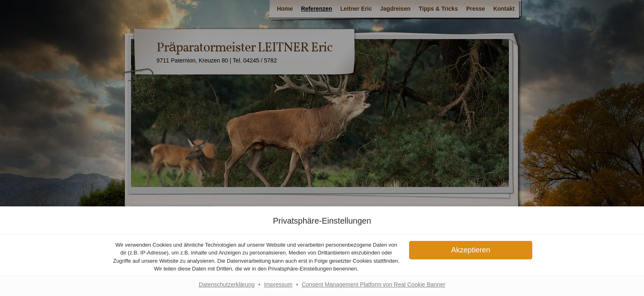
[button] (471, 250)
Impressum (278, 284)
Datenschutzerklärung (227, 284)
